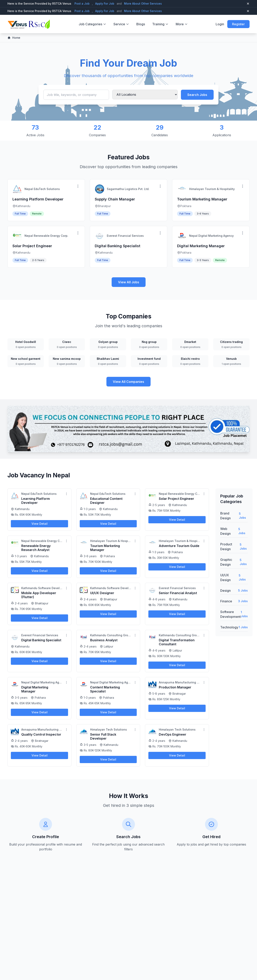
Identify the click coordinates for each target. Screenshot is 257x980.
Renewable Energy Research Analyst (36, 548)
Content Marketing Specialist (105, 689)
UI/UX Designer (102, 593)
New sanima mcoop (67, 359)
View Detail (40, 524)
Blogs (141, 24)
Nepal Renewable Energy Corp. (46, 236)
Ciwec (67, 342)
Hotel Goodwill (26, 342)
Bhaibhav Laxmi (108, 359)
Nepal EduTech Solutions (42, 189)
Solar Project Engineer (32, 246)
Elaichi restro (190, 359)
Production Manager (175, 687)
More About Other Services (143, 4)
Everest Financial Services (125, 236)
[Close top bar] (248, 4)
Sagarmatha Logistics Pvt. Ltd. (128, 189)
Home (14, 38)
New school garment (26, 359)
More (182, 24)
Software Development (230, 614)
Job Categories (92, 24)
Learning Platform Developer (38, 199)
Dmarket (190, 342)
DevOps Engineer (173, 734)
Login (220, 24)
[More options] (78, 186)
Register (238, 24)
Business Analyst (104, 640)
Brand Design (225, 516)
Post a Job (82, 4)
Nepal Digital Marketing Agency (211, 236)
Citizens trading (231, 342)
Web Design (225, 531)
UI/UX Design (225, 577)
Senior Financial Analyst (178, 593)
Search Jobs (197, 95)
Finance (226, 601)
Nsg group (149, 342)
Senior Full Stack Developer (103, 736)
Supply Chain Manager (115, 199)
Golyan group (108, 342)
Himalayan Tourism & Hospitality (212, 189)
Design (225, 591)
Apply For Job (105, 4)
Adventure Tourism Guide (179, 546)
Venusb (231, 359)
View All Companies (128, 382)
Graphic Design (226, 562)
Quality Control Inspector (41, 734)
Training (160, 24)
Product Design (226, 547)
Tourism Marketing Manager (202, 199)
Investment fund (149, 359)
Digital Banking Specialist (118, 246)
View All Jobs (129, 282)
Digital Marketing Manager (201, 246)
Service (121, 24)
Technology (229, 627)
